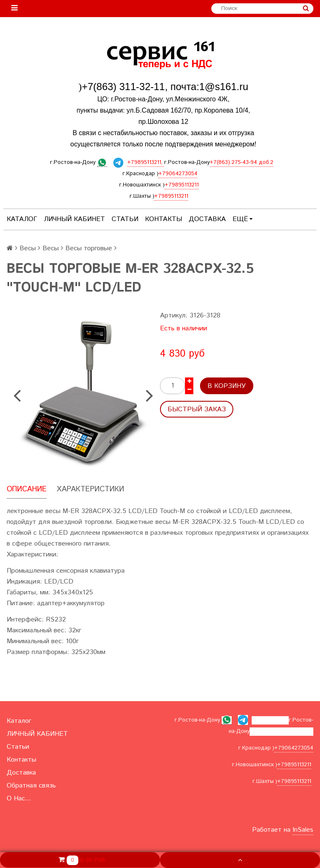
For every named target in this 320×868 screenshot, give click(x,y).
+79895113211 (182, 185)
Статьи (125, 219)
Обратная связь (31, 786)
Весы (28, 248)
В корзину (227, 386)
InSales (303, 830)
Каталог (22, 219)
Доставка (207, 219)
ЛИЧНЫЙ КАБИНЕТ (74, 219)
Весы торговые (89, 248)
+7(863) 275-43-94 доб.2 (241, 162)
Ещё (242, 219)
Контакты (164, 219)
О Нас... (19, 799)
